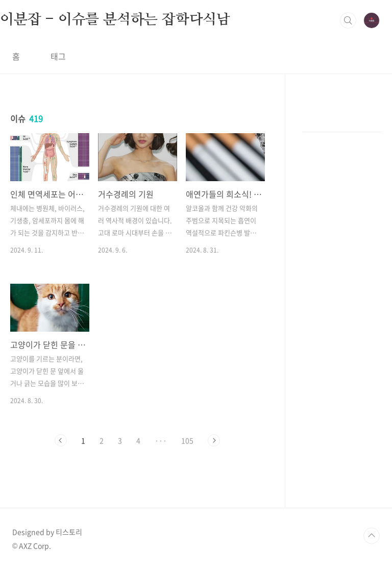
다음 (214, 440)
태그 (58, 56)
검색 (348, 20)
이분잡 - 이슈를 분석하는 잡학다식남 (115, 20)
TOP (372, 536)
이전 (61, 440)
